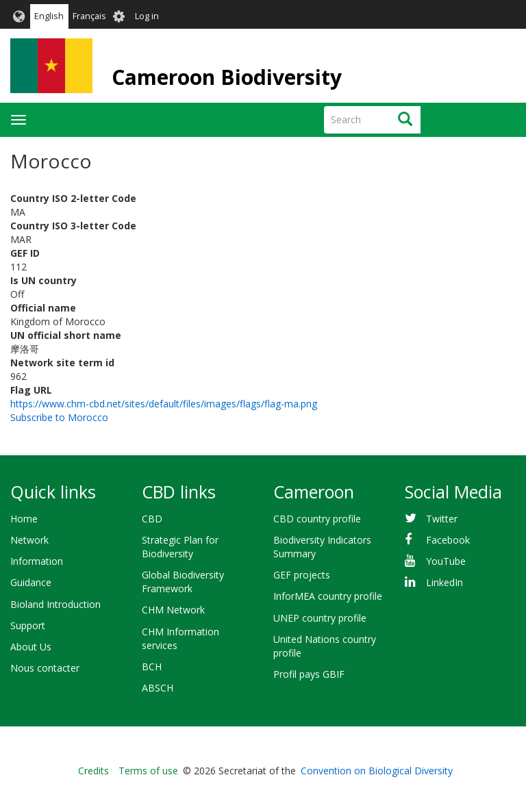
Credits (93, 771)
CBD (152, 519)
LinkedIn (444, 582)
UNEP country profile (320, 618)
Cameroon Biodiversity (227, 77)
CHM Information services (180, 638)
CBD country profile (317, 519)
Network (29, 540)
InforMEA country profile (328, 596)
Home (24, 519)
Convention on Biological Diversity (377, 771)
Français (89, 16)
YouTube (446, 561)
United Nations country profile (325, 646)
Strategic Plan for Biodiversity (180, 547)
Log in (147, 16)
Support (28, 625)
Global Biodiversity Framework (183, 582)
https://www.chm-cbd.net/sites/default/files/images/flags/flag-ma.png (164, 404)
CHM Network (173, 610)
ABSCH (158, 688)
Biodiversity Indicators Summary (322, 547)
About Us (31, 647)
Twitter (442, 519)
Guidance (31, 582)
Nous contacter (45, 668)
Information (37, 561)
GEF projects (302, 575)
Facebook (448, 540)
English (49, 16)
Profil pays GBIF (309, 674)
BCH (152, 667)
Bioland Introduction (55, 604)
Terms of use (148, 771)
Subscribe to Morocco (59, 417)
